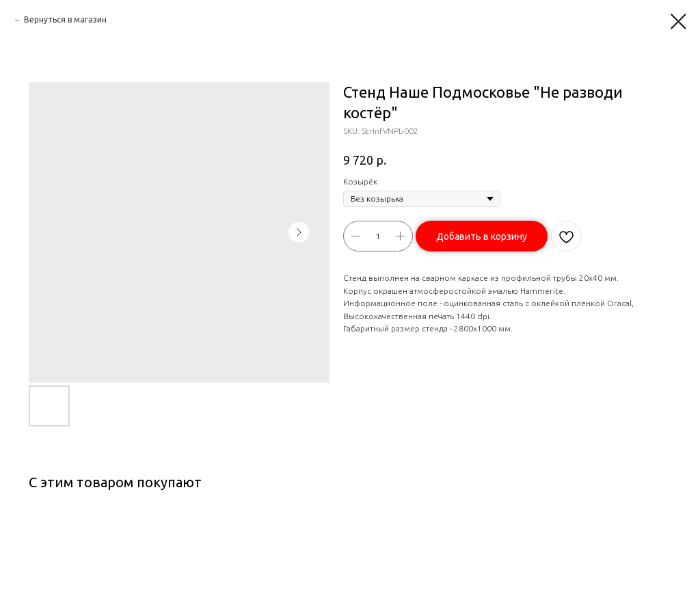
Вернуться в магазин (65, 19)
